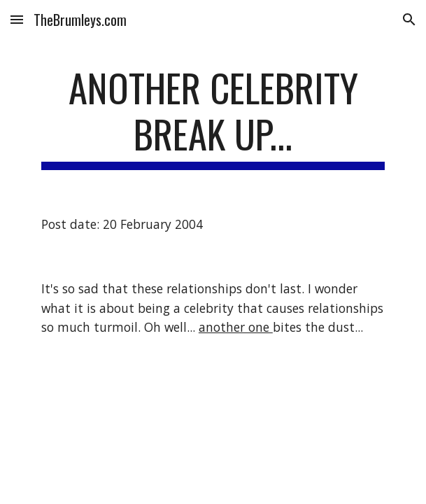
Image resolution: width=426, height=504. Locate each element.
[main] (213, 117)
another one (236, 327)
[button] (17, 19)
